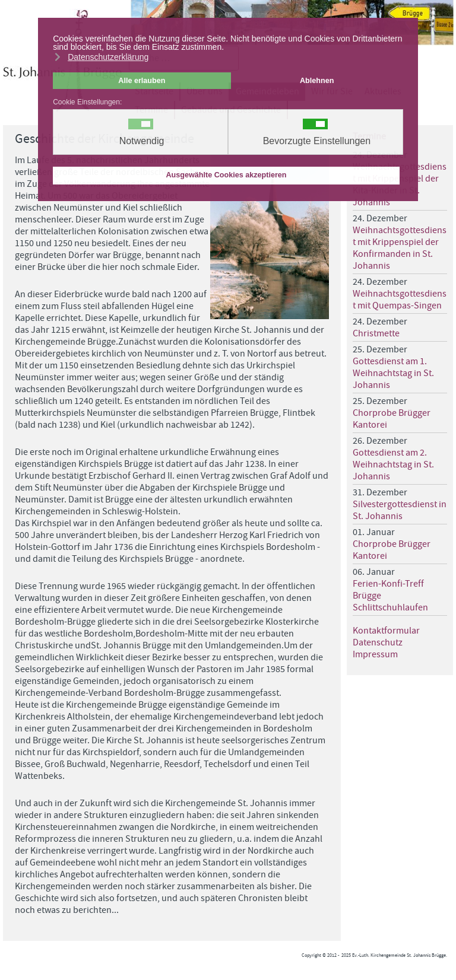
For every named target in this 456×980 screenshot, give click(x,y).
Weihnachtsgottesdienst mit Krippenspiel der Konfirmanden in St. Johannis (400, 248)
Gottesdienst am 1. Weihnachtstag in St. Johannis (393, 373)
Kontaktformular (386, 631)
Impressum (375, 654)
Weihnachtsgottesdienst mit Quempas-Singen (400, 300)
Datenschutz (378, 642)
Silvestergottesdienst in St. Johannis (400, 510)
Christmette (376, 333)
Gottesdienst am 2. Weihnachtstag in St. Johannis (393, 464)
